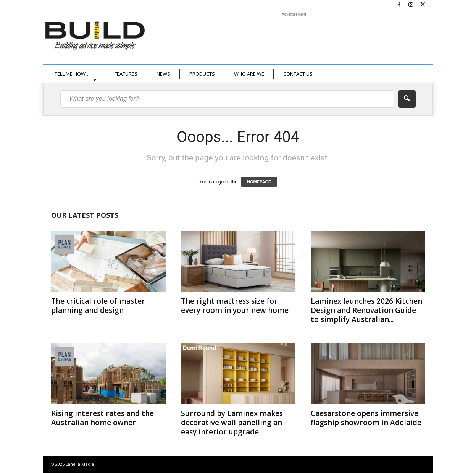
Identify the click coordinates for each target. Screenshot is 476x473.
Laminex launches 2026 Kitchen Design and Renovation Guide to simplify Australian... (366, 310)
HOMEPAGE (259, 182)
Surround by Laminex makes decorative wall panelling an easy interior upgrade (232, 423)
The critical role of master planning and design (98, 306)
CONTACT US (298, 74)
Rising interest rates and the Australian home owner (102, 418)
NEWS (163, 74)
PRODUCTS (202, 74)
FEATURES (126, 74)
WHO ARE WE (249, 74)
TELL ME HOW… (76, 76)
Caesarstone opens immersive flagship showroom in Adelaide (366, 418)
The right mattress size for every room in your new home (235, 306)
